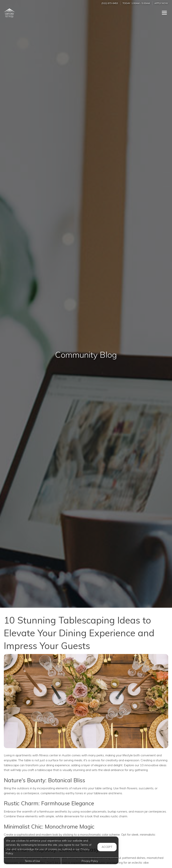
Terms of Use (32, 861)
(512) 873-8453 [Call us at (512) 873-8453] (110, 3)
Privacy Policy (90, 861)
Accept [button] (107, 847)
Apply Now (161, 3)
